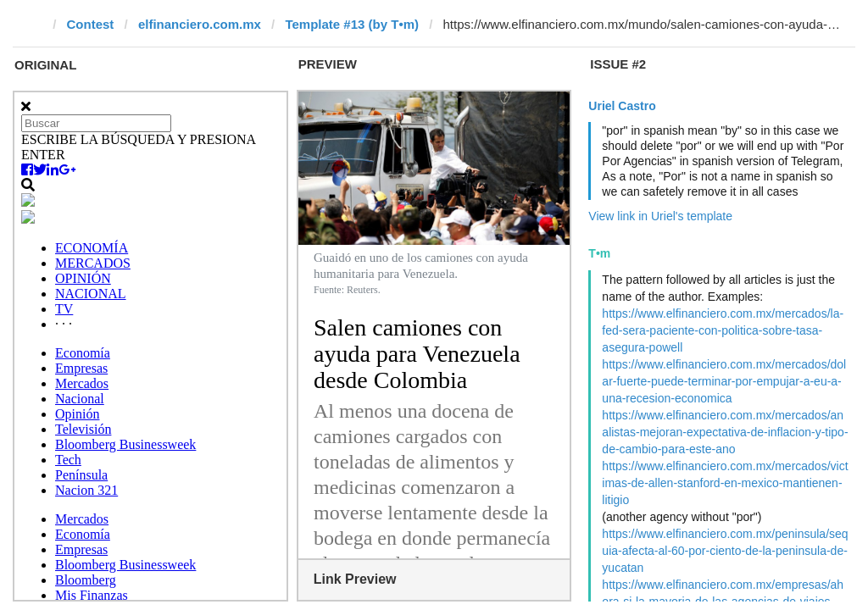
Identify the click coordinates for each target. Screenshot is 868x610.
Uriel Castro (622, 106)
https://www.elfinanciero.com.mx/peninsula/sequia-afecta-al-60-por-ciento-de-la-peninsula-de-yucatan (725, 551)
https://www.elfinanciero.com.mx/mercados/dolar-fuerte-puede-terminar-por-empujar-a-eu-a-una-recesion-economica (724, 381)
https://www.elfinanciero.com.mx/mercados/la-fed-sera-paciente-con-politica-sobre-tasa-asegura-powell (723, 330)
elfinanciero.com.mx (200, 24)
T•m (599, 253)
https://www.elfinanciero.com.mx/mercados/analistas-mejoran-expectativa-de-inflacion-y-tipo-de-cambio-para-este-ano (725, 432)
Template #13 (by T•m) (352, 24)
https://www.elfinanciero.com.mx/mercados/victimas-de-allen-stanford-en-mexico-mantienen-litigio (725, 483)
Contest (91, 24)
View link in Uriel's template (660, 216)
